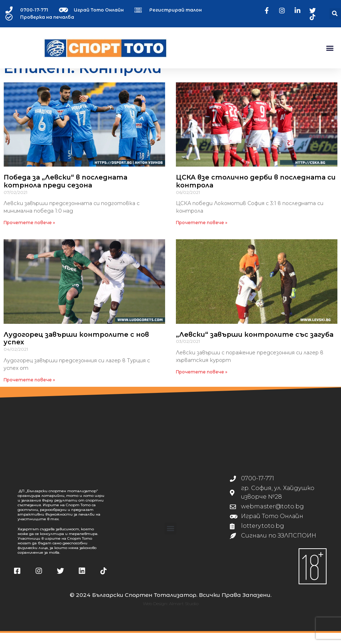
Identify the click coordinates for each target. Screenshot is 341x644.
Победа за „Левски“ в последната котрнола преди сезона (65, 193)
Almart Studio (184, 615)
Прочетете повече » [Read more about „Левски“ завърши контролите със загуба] (202, 383)
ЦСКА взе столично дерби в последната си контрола (256, 193)
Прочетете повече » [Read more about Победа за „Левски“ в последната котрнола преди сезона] (29, 234)
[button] (335, 14)
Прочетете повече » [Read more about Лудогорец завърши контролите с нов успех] (29, 391)
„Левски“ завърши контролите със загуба (255, 346)
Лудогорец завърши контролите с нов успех (76, 350)
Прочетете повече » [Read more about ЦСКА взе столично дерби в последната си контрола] (202, 234)
